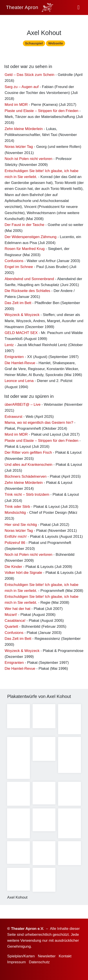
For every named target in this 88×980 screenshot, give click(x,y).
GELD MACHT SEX (21, 334)
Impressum (16, 962)
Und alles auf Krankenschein (28, 466)
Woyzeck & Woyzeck (22, 316)
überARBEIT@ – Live (23, 406)
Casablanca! (15, 622)
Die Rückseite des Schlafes (27, 292)
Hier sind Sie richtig (21, 526)
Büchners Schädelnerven (26, 478)
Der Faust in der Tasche (25, 226)
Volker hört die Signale (23, 574)
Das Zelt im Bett (18, 304)
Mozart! (11, 616)
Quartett (11, 628)
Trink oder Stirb (17, 508)
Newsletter (47, 956)
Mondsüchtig (15, 514)
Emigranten (14, 358)
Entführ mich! (16, 538)
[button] (79, 7)
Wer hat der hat (17, 610)
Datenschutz (39, 962)
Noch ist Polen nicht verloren (28, 160)
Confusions (14, 262)
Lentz (9, 346)
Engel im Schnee (19, 268)
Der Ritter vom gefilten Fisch (28, 454)
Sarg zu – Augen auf (22, 88)
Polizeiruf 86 (15, 544)
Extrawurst (14, 418)
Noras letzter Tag (19, 148)
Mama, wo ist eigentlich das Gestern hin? (39, 424)
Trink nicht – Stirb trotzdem (27, 496)
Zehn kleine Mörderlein (24, 130)
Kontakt (65, 956)
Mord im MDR (16, 106)
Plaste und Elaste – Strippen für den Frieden (41, 112)
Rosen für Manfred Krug (25, 250)
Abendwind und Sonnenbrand (29, 280)
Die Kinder (13, 568)
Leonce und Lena (19, 382)
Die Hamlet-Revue (20, 364)
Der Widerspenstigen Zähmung (31, 238)
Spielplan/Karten (21, 956)
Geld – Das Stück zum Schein (29, 76)
